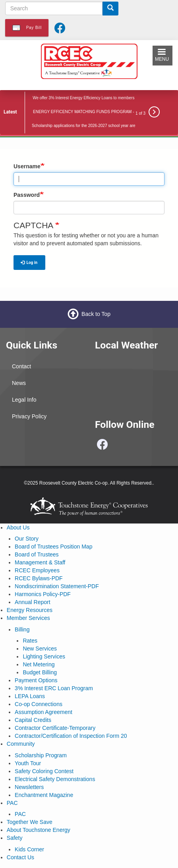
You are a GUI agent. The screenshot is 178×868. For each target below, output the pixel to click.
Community (21, 744)
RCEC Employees (37, 570)
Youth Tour (28, 763)
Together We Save (30, 822)
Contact (21, 366)
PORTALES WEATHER (133, 388)
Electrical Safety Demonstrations (55, 779)
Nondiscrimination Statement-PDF (57, 586)
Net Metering (39, 664)
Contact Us (20, 857)
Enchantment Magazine (44, 795)
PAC (12, 803)
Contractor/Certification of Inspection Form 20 (71, 736)
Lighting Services (44, 656)
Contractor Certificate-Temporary (55, 728)
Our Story (27, 539)
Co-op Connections (39, 704)
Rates (30, 641)
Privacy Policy (29, 416)
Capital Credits (33, 720)
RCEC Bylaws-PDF (39, 578)
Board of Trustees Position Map (53, 547)
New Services (40, 649)
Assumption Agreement (44, 712)
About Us (18, 527)
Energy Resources (30, 610)
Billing (22, 629)
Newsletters (29, 787)
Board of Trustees (37, 554)
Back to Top (96, 314)
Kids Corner (29, 849)
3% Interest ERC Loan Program (54, 688)
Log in (29, 263)
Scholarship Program (41, 755)
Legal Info (24, 400)
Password (27, 195)
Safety (15, 838)
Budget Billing (40, 672)
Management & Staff (40, 562)
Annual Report (33, 602)
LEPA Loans (30, 696)
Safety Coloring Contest (44, 771)
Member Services (28, 618)
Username (27, 166)
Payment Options (36, 680)
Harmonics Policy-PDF (43, 594)
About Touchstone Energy (39, 830)
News (19, 383)
